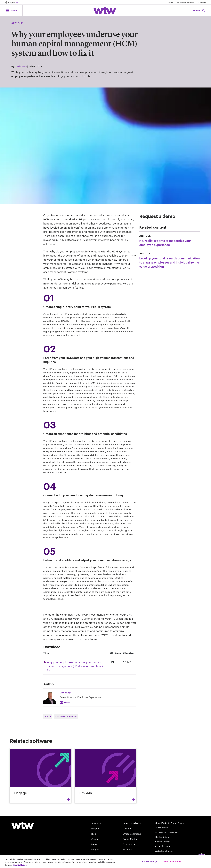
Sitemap (127, 849)
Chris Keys (21, 66)
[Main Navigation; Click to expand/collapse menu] (11, 10)
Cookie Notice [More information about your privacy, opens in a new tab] (20, 865)
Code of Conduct (163, 846)
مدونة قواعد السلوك (164, 851)
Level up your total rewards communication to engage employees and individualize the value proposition (169, 262)
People (95, 828)
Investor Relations (186, 3)
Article (48, 716)
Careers (202, 3)
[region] (105, 862)
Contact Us (129, 844)
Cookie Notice (162, 837)
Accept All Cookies (172, 861)
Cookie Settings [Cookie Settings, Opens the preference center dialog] (150, 861)
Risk (94, 834)
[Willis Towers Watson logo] (23, 825)
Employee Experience (66, 716)
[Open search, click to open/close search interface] (199, 10)
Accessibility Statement (167, 832)
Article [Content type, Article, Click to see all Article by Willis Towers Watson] (17, 23)
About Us (96, 823)
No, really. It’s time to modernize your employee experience (165, 243)
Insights (96, 849)
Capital (95, 839)
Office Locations (132, 834)
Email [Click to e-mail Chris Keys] (67, 702)
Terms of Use (162, 828)
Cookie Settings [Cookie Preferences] (163, 842)
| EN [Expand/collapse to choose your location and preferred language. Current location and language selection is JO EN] (12, 3)
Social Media (130, 839)
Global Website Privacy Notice (170, 823)
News (170, 3)
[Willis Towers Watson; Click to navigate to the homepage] (105, 10)
